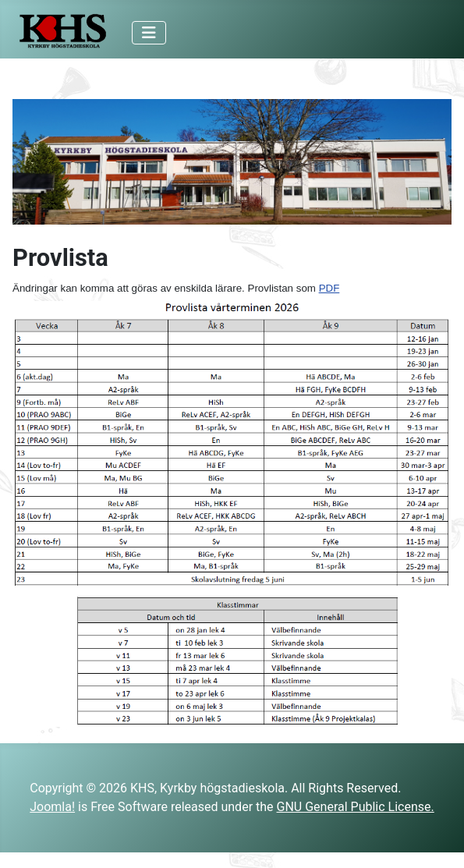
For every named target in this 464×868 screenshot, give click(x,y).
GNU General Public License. (356, 807)
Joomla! (52, 807)
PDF (329, 288)
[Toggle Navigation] (149, 33)
